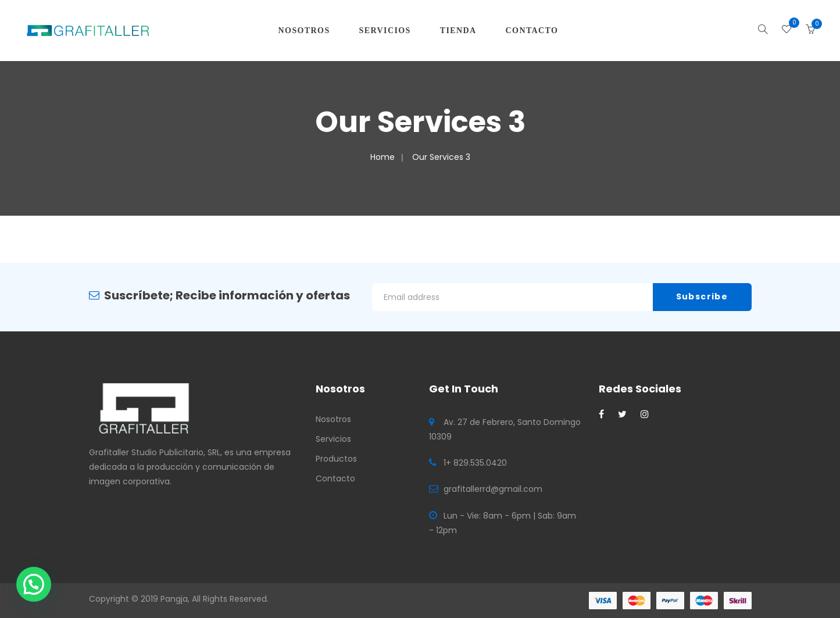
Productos (336, 459)
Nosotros (333, 419)
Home (383, 157)
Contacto (335, 478)
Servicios (333, 439)
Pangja (174, 599)
